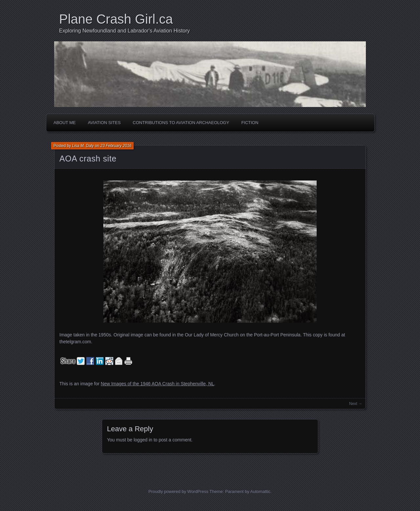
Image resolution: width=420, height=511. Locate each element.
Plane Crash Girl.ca (116, 19)
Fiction (250, 123)
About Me (65, 123)
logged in (143, 440)
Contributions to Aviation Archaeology (181, 123)
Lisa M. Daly (83, 146)
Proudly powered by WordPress (178, 491)
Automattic (260, 491)
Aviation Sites (104, 123)
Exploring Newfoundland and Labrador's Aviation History (125, 31)
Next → (356, 404)
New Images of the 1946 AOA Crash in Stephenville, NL (157, 384)
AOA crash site (88, 159)
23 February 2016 (116, 146)
